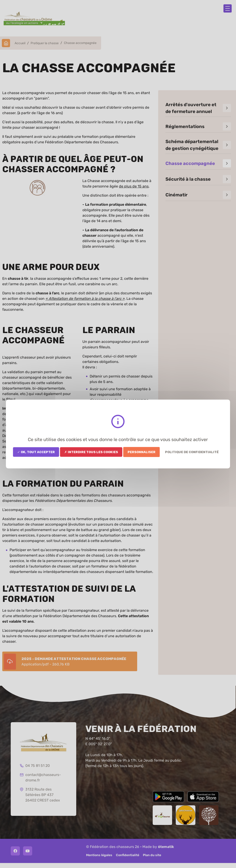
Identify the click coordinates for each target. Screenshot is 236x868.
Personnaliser (142, 452)
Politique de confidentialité (192, 452)
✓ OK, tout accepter (36, 452)
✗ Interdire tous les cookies (91, 452)
